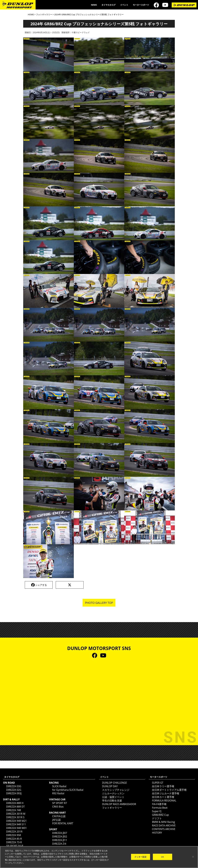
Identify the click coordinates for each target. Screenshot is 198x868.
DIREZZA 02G (14, 790)
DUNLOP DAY (110, 786)
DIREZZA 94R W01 (16, 828)
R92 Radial (58, 793)
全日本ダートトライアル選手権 (169, 790)
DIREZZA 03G (14, 786)
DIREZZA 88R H (15, 803)
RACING (54, 783)
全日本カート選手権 (163, 797)
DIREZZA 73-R (14, 842)
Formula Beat (160, 808)
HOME (31, 14)
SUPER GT (158, 783)
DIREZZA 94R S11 (16, 824)
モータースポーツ (141, 5)
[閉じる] (193, 857)
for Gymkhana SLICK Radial (68, 790)
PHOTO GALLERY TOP (99, 603)
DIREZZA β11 (60, 840)
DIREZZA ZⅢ (59, 844)
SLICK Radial (59, 786)
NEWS (94, 5)
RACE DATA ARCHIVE (164, 825)
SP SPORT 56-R (15, 846)
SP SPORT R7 (60, 803)
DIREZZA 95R (14, 835)
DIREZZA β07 (60, 833)
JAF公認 (57, 820)
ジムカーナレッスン (113, 793)
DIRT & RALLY (11, 799)
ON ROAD (9, 783)
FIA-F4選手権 (159, 804)
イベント (124, 5)
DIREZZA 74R (14, 810)
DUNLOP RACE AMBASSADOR (119, 804)
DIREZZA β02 (60, 837)
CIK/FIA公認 (59, 816)
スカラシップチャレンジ (116, 790)
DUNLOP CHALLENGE (114, 783)
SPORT (53, 829)
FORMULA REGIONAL (164, 801)
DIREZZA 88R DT (15, 807)
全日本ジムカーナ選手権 (166, 793)
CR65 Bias (58, 807)
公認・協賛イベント (113, 797)
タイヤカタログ (109, 5)
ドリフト (157, 818)
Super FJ (157, 811)
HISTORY (157, 833)
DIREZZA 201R (14, 832)
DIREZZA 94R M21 (16, 821)
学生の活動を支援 (112, 801)
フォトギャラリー (44, 14)
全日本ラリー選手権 (163, 786)
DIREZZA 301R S (15, 817)
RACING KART (57, 813)
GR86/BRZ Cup (160, 815)
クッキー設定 (141, 857)
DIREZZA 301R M (16, 814)
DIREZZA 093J (14, 793)
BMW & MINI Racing (163, 822)
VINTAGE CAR (57, 799)
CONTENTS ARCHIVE (164, 829)
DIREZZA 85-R (14, 839)
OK (162, 857)
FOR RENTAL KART (63, 823)
